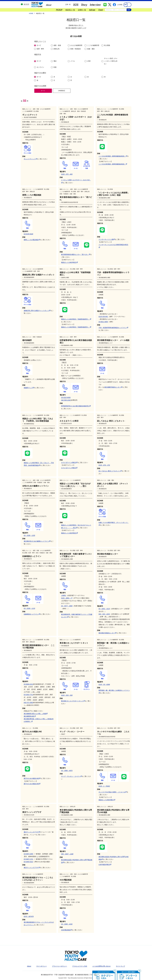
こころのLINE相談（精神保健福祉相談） (113, 156)
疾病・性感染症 (76, 49)
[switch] (127, 5)
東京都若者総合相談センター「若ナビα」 (76, 254)
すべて (39, 45)
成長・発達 (57, 45)
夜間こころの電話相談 (32, 240)
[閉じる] (115, 971)
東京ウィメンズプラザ (32, 832)
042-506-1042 (66, 400)
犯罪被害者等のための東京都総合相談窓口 (76, 406)
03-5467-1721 (28, 859)
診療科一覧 (82, 10)
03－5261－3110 (104, 609)
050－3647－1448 (67, 854)
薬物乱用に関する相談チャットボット (37, 311)
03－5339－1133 (29, 608)
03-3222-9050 (66, 398)
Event (101, 10)
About (29, 966)
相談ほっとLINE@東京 (69, 262)
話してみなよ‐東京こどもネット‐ (110, 471)
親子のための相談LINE (32, 778)
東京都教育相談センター (113, 387)
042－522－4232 (104, 614)
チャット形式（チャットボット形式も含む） (111, 61)
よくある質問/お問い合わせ (102, 966)
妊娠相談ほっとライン (32, 614)
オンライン (40, 67)
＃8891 (64, 595)
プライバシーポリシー (59, 966)
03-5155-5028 (28, 234)
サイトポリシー (42, 966)
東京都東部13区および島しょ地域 (36, 714)
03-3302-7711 (28, 695)
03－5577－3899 (67, 606)
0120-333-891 (103, 317)
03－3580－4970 (67, 771)
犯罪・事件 (40, 49)
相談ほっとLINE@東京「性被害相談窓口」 (76, 319)
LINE (89, 61)
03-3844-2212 (28, 684)
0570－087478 (29, 916)
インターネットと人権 (107, 239)
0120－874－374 (104, 465)
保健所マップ (29, 388)
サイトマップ (120, 966)
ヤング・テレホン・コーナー (71, 776)
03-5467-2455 (28, 854)
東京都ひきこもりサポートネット (73, 701)
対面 (55, 67)
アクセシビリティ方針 (80, 966)
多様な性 (56, 49)
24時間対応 (62, 91)
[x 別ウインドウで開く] (110, 5)
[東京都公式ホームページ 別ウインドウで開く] (25, 5)
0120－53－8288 (104, 684)
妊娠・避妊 (91, 49)
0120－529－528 (67, 695)
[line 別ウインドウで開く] (105, 5)
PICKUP (59, 10)
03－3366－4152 (67, 924)
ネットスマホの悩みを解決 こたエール (113, 792)
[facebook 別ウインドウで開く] (114, 5)
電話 (55, 61)
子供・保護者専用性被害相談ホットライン (113, 328)
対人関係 (107, 45)
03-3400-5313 (28, 862)
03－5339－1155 (29, 535)
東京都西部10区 (30, 716)
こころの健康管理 (93, 45)
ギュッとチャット (30, 159)
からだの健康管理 (76, 45)
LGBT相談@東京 (105, 865)
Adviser (92, 10)
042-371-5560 (28, 703)
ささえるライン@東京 (69, 463)
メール (73, 61)
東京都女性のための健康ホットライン (37, 541)
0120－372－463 (67, 174)
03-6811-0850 (103, 322)
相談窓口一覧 (70, 10)
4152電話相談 (66, 930)
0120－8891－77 (67, 598)
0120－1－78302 (104, 786)
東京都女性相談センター (107, 633)
